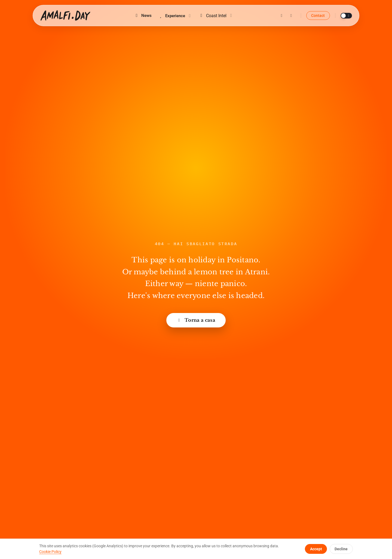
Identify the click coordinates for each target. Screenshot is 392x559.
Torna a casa (196, 320)
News (143, 16)
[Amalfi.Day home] (65, 16)
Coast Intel (216, 16)
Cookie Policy (50, 552)
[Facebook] (291, 16)
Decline (341, 549)
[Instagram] (281, 16)
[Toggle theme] (346, 16)
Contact (318, 16)
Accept (316, 549)
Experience (175, 16)
